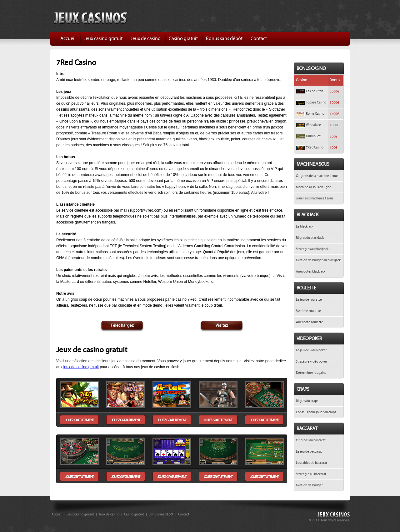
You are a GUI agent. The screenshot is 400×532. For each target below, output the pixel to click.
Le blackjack (305, 226)
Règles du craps (307, 401)
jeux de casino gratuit (81, 367)
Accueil (68, 38)
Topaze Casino (316, 102)
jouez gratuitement (79, 420)
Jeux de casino (146, 38)
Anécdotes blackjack (311, 271)
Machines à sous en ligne (314, 187)
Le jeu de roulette (309, 300)
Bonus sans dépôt (224, 38)
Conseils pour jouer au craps (316, 412)
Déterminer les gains (311, 373)
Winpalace (313, 125)
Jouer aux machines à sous (315, 198)
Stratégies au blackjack (312, 249)
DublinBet (313, 136)
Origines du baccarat (311, 440)
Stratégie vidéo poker (312, 361)
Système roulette (308, 311)
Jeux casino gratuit (103, 38)
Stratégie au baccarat (311, 474)
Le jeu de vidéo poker (311, 350)
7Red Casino (315, 147)
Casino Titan (315, 91)
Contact (259, 38)
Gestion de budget (309, 485)
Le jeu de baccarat (309, 452)
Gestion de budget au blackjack (318, 260)
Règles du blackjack (310, 238)
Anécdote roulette (310, 322)
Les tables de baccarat (312, 463)
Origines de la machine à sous (317, 176)
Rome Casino (315, 114)
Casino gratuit (183, 38)
